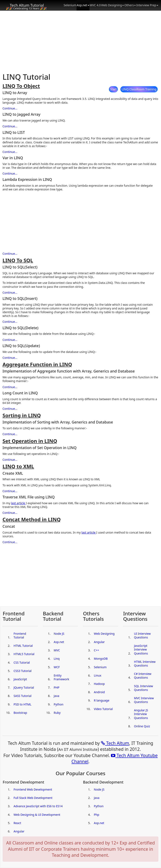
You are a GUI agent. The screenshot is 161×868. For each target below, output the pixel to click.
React (17, 823)
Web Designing (113, 5)
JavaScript (20, 679)
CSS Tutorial (22, 662)
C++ (96, 650)
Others (130, 5)
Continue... (10, 108)
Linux (98, 675)
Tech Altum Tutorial (27, 5)
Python (59, 704)
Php (97, 815)
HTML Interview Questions (145, 664)
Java (57, 696)
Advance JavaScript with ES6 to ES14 (38, 806)
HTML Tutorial (23, 646)
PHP (57, 687)
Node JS (59, 634)
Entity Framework (62, 677)
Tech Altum (115, 743)
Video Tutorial (103, 709)
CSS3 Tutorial (23, 671)
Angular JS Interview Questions (141, 714)
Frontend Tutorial (20, 635)
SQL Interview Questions (144, 688)
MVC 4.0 (95, 5)
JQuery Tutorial (24, 687)
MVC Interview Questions (144, 700)
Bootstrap (20, 713)
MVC (57, 650)
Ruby (57, 713)
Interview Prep (147, 5)
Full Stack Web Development (33, 798)
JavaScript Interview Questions (141, 649)
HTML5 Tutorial (24, 654)
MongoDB (101, 659)
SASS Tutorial (23, 696)
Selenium (70, 5)
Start (113, 89)
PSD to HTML (22, 704)
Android (99, 692)
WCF (57, 667)
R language (102, 700)
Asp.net (83, 5)
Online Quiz (142, 726)
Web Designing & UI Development (37, 815)
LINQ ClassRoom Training (139, 89)
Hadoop (99, 684)
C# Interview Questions (143, 676)
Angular (99, 642)
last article (18, 503)
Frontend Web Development (33, 789)
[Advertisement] (80, 42)
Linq (57, 659)
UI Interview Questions (142, 635)
